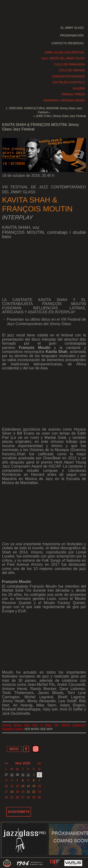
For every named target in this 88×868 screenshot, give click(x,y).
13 (23, 786)
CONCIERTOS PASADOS (68, 77)
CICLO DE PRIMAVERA (69, 65)
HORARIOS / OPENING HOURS (64, 101)
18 (12, 792)
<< (6, 763)
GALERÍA (79, 89)
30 (23, 775)
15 (34, 786)
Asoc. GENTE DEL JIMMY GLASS (63, 58)
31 (28, 775)
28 (12, 775)
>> (39, 763)
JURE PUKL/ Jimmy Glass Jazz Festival (61, 116)
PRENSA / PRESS (73, 94)
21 (28, 792)
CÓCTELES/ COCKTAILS (69, 82)
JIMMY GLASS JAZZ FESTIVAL (65, 52)
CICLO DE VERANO (72, 70)
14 (28, 786)
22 (34, 792)
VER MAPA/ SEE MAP (38, 729)
